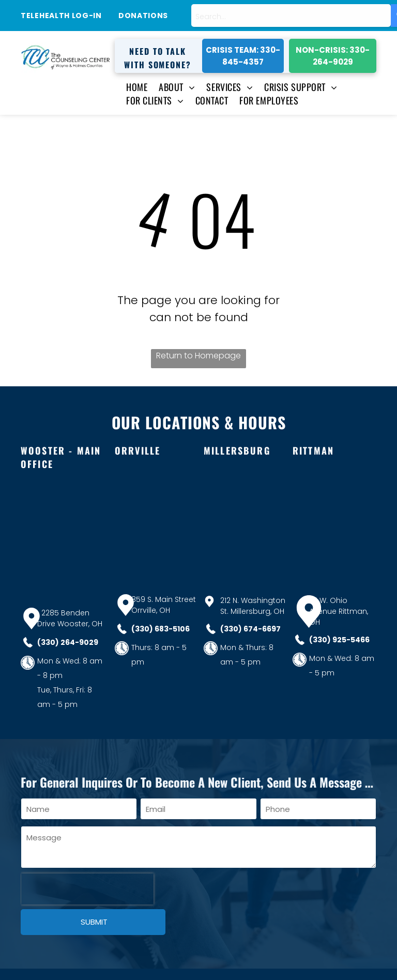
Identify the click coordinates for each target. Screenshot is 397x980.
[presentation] (87, 889)
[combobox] (291, 16)
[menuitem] (131, 87)
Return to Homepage (198, 356)
